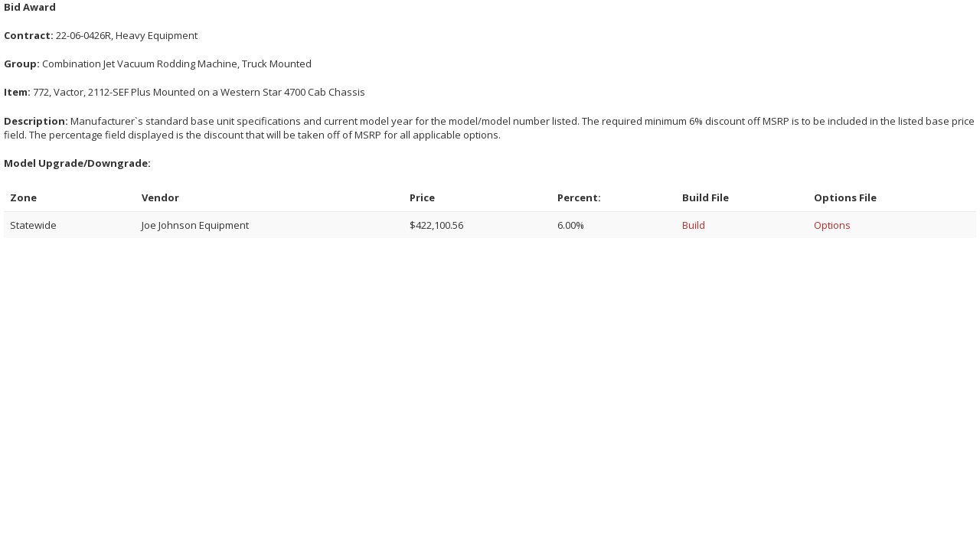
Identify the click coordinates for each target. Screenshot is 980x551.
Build (694, 225)
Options (832, 225)
